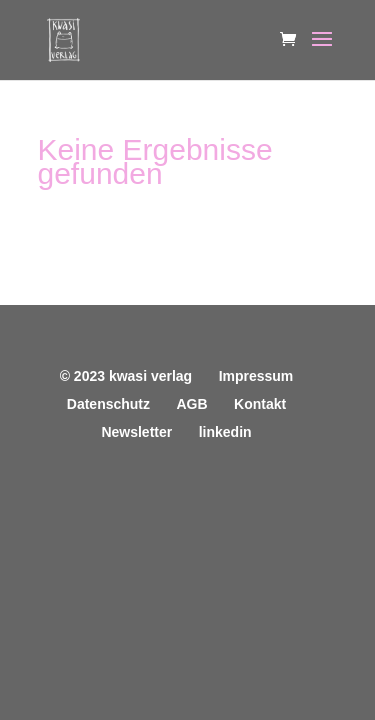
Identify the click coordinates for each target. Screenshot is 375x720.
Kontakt (260, 404)
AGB (191, 404)
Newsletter (136, 432)
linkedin (225, 432)
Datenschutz (108, 404)
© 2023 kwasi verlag (126, 376)
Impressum (256, 376)
